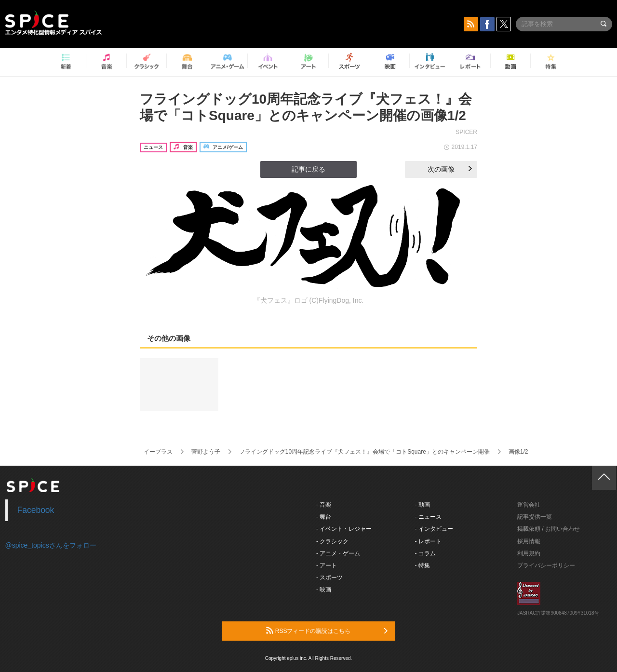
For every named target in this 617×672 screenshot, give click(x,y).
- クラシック (332, 541)
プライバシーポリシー (546, 565)
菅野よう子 (206, 452)
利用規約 (529, 553)
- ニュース (428, 517)
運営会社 (529, 505)
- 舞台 (324, 517)
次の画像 (450, 169)
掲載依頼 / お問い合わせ (549, 529)
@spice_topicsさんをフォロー (51, 545)
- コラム (425, 553)
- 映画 (324, 590)
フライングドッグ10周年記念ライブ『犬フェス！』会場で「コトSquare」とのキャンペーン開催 (364, 452)
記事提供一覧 (535, 517)
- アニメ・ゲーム (338, 553)
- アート (327, 565)
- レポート (428, 541)
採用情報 (529, 541)
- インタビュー (434, 529)
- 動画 (423, 505)
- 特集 (423, 565)
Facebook (36, 510)
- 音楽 (324, 505)
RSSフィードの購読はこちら (327, 631)
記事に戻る (308, 169)
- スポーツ (329, 578)
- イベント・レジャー (344, 529)
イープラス (158, 452)
